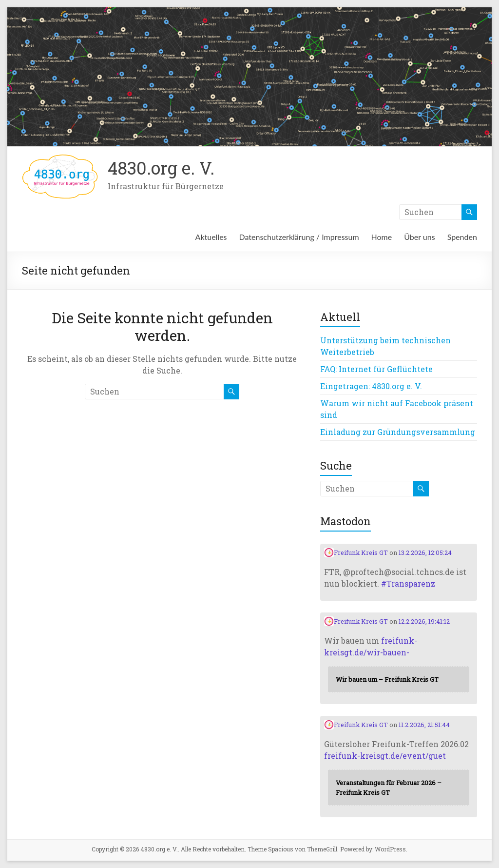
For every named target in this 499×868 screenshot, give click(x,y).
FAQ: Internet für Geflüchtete (376, 369)
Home (382, 237)
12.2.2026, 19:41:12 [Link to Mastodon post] (424, 621)
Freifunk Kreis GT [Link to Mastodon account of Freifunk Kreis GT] (356, 552)
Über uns (419, 237)
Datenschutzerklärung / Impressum (299, 237)
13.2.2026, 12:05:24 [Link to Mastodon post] (425, 552)
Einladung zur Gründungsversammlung (398, 432)
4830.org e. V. (161, 168)
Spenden (462, 237)
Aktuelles (211, 237)
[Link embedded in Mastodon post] (399, 679)
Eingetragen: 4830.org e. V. (371, 386)
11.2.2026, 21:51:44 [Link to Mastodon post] (424, 725)
